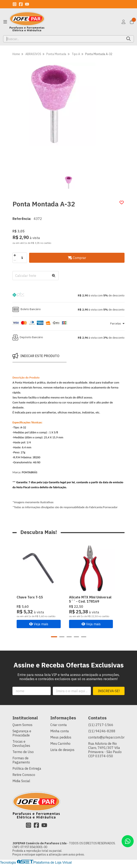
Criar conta (59, 728)
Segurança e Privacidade (22, 737)
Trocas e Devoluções (21, 747)
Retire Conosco (24, 778)
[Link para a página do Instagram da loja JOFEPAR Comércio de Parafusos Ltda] (15, 4)
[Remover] (15, 260)
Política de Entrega (27, 772)
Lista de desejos (62, 753)
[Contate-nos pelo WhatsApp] (128, 841)
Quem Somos (22, 728)
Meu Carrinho (60, 747)
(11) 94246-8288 (102, 735)
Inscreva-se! (109, 694)
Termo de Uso (23, 755)
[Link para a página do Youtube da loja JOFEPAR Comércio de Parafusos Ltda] (27, 4)
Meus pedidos (61, 741)
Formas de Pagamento (21, 764)
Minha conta (60, 735)
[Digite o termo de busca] (63, 39)
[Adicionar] (15, 255)
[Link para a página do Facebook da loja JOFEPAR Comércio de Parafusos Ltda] (21, 4)
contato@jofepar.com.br (106, 741)
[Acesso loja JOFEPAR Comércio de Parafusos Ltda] (123, 22)
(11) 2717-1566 (101, 728)
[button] (68, 295)
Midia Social (21, 784)
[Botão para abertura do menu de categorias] (5, 22)
